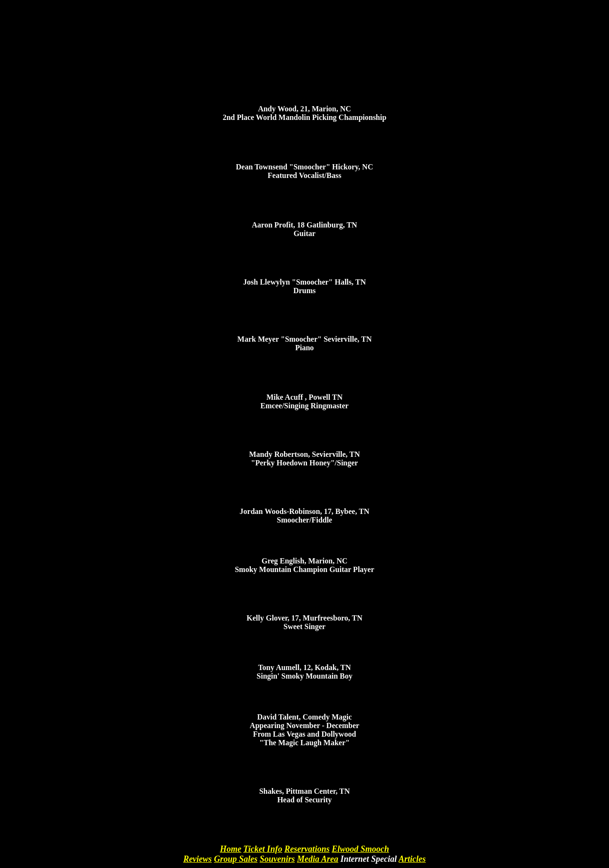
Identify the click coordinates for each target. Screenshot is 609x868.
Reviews (197, 859)
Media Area (318, 859)
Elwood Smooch (360, 849)
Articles (412, 859)
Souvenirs (277, 859)
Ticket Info (263, 849)
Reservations (307, 849)
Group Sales (236, 859)
